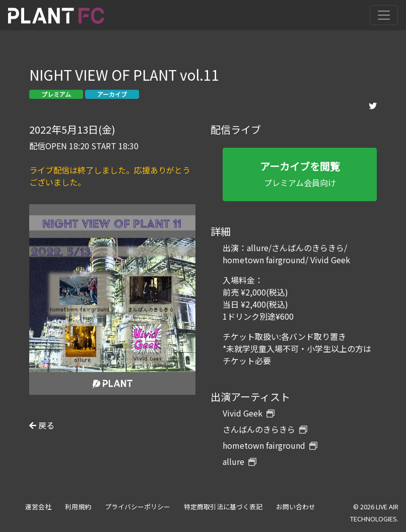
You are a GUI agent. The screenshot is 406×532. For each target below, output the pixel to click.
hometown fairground (270, 445)
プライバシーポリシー (138, 507)
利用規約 (78, 507)
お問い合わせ (296, 507)
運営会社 (38, 507)
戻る (42, 425)
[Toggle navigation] (384, 15)
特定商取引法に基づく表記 (223, 507)
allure (240, 461)
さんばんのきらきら (265, 429)
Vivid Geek (249, 413)
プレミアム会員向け (300, 174)
